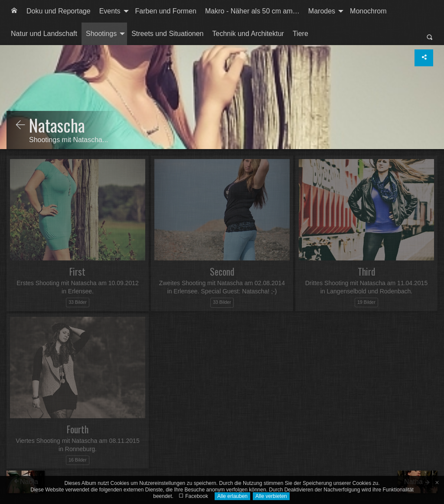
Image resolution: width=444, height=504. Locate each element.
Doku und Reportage (59, 11)
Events (110, 11)
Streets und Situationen (167, 34)
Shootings (101, 34)
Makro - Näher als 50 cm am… (252, 11)
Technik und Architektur (248, 34)
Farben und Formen (166, 11)
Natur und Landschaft (44, 34)
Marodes (322, 11)
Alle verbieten (271, 496)
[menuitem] (14, 11)
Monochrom (368, 11)
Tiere (300, 34)
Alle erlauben (232, 496)
